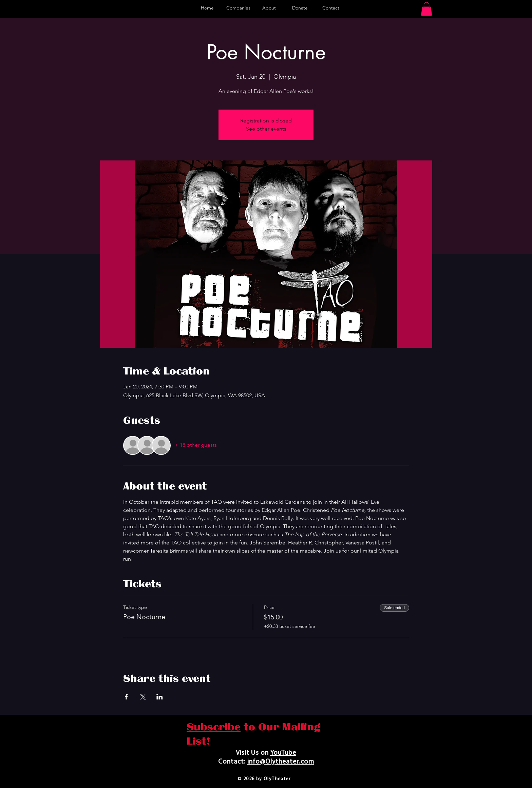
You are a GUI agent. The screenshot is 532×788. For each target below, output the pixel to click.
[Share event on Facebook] (126, 697)
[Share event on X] (143, 697)
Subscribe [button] (214, 727)
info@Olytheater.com (281, 762)
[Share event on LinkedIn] (160, 697)
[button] (426, 9)
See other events (266, 129)
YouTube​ (283, 753)
